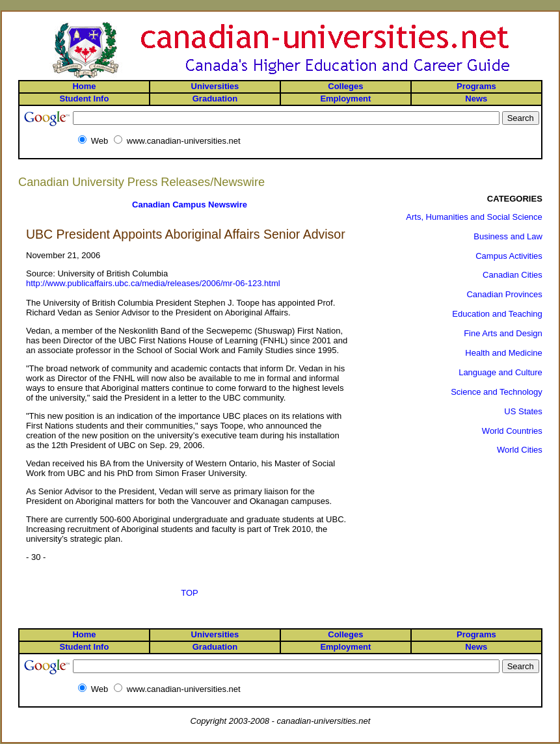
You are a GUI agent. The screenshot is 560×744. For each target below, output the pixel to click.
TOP (190, 593)
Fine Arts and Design (503, 333)
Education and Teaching (497, 314)
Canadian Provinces (504, 294)
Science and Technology (497, 392)
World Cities (520, 450)
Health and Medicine (504, 353)
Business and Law (508, 236)
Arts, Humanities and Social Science (474, 217)
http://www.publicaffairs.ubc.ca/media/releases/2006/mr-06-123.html (153, 283)
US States (523, 411)
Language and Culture (500, 372)
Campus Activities (509, 256)
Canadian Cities (513, 275)
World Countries (512, 431)
